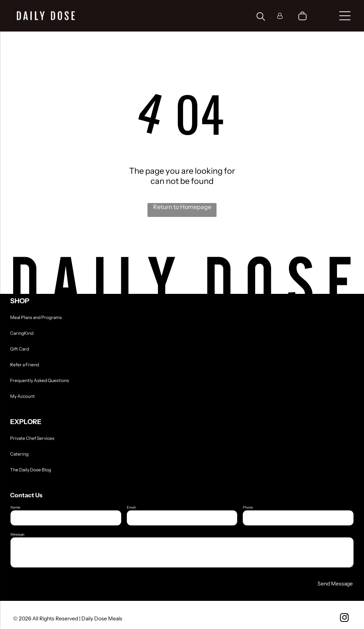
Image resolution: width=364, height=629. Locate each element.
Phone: (248, 507)
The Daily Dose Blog (31, 470)
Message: (18, 534)
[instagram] (344, 618)
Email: (132, 507)
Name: (16, 507)
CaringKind (22, 333)
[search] (261, 17)
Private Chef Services (32, 438)
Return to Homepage (182, 207)
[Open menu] (345, 16)
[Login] (280, 16)
